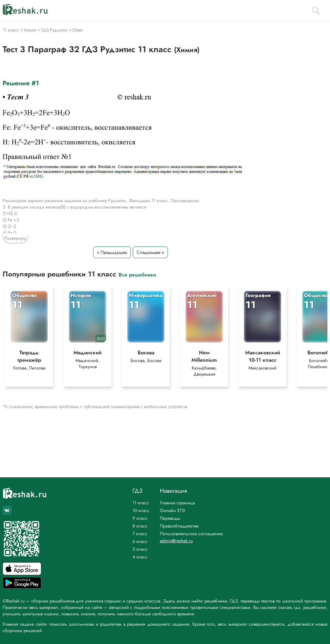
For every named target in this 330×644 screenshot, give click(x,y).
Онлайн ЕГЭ (172, 510)
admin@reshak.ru (176, 541)
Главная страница (177, 503)
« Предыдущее (112, 252)
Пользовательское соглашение (191, 534)
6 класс (140, 541)
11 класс (141, 503)
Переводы (170, 518)
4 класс (140, 557)
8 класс (140, 526)
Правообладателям (179, 526)
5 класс (140, 549)
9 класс (140, 518)
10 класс (141, 510)
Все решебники (137, 274)
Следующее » (150, 252)
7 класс (140, 534)
